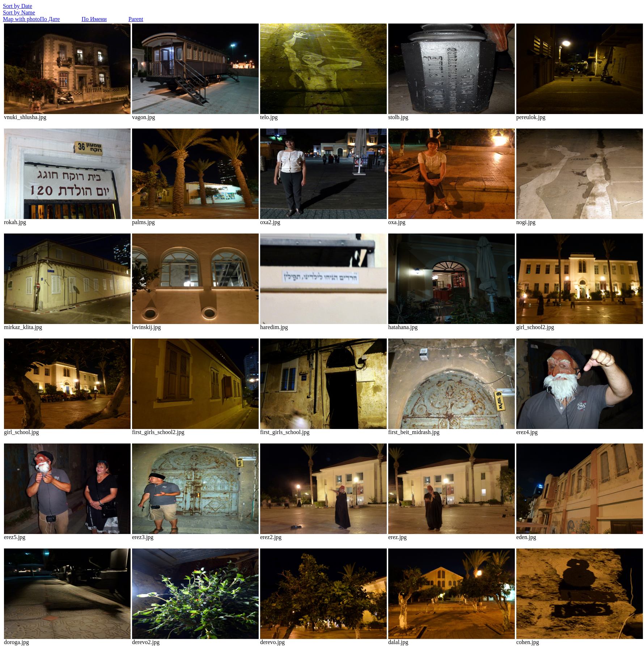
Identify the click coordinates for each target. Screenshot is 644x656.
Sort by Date (18, 6)
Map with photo (21, 19)
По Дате (50, 19)
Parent (136, 19)
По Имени (94, 19)
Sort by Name (19, 12)
